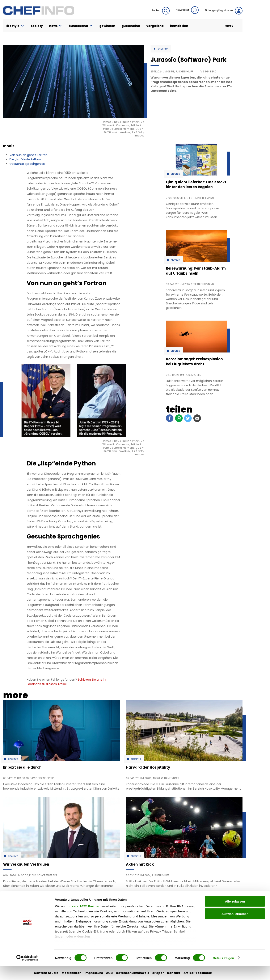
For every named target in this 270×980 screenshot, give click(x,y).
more (231, 26)
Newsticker (187, 10)
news (56, 26)
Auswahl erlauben (235, 927)
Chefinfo (163, 49)
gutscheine (131, 26)
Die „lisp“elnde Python (25, 159)
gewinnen (107, 26)
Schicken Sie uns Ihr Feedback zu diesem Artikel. (67, 682)
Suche (161, 11)
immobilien (179, 26)
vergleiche (155, 26)
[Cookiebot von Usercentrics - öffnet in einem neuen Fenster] (27, 972)
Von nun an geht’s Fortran (28, 155)
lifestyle (15, 26)
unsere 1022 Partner (84, 920)
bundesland (81, 26)
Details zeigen (223, 972)
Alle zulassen (235, 915)
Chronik (175, 174)
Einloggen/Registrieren (224, 11)
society (37, 26)
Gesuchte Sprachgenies (27, 164)
